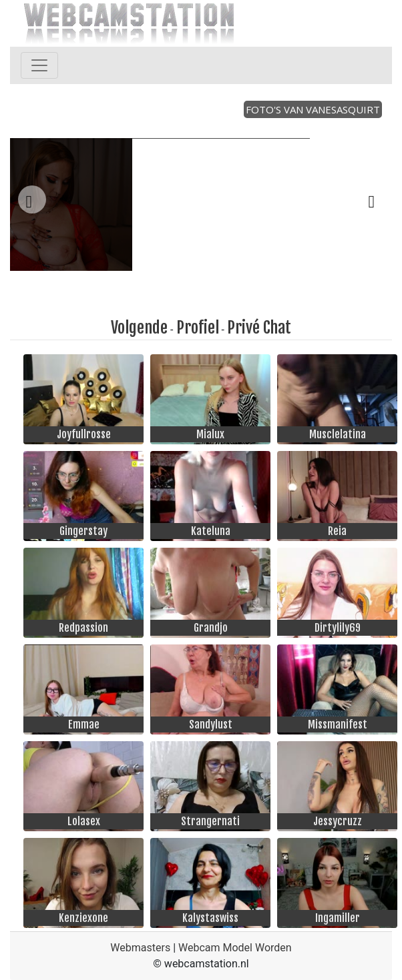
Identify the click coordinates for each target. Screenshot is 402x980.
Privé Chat (259, 328)
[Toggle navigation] (39, 65)
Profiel (198, 328)
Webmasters (140, 948)
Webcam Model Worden (235, 948)
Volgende (139, 328)
